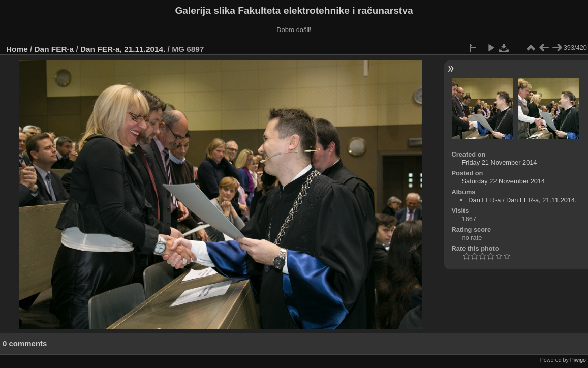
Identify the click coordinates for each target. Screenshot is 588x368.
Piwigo (578, 360)
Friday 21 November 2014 (500, 162)
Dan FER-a (54, 49)
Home (17, 49)
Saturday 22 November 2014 (504, 181)
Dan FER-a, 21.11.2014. (123, 49)
